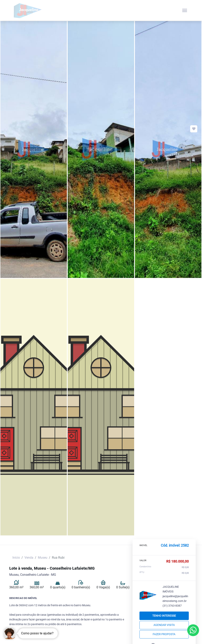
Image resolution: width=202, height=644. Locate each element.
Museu (43, 558)
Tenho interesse (164, 616)
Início (16, 558)
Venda (29, 558)
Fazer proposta (164, 634)
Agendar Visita (164, 625)
